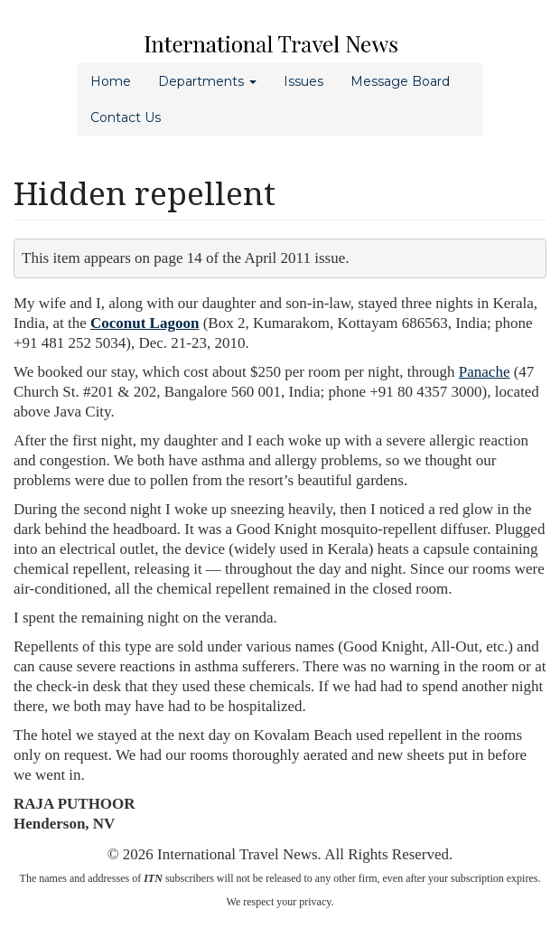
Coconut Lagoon (145, 323)
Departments (207, 81)
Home (111, 81)
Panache (485, 372)
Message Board (400, 81)
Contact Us (126, 117)
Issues (303, 81)
